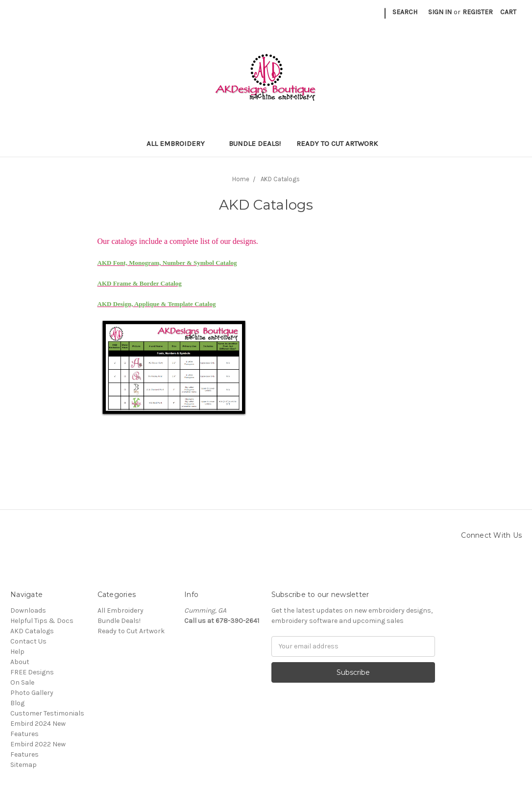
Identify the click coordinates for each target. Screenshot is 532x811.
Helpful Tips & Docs (42, 621)
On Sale (22, 682)
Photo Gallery (32, 693)
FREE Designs (32, 672)
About (20, 662)
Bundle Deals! (255, 143)
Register (478, 12)
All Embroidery (180, 143)
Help (17, 652)
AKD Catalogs (32, 631)
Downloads (28, 610)
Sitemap (24, 765)
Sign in (440, 12)
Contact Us (28, 641)
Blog (17, 703)
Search (405, 12)
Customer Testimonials (47, 713)
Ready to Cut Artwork (341, 143)
